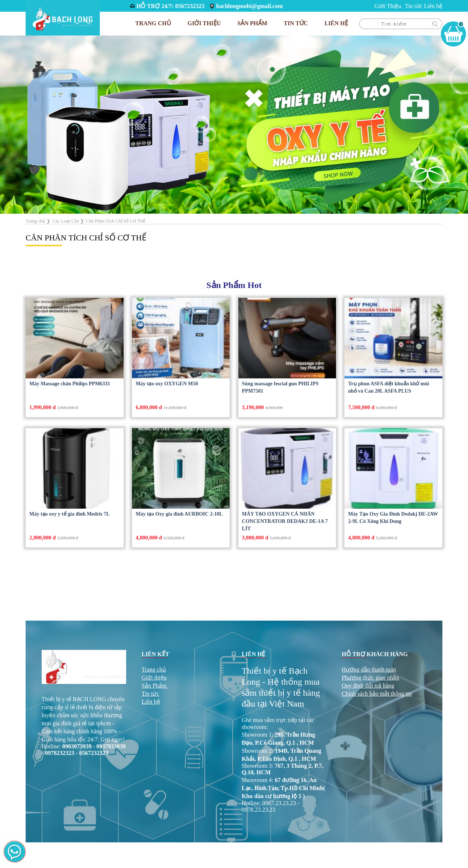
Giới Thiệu (388, 6)
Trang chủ (153, 23)
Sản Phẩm (154, 686)
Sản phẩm (252, 23)
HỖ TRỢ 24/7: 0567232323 (170, 6)
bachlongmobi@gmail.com (249, 6)
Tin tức (414, 6)
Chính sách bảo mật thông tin (377, 694)
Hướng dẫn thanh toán (369, 669)
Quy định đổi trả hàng (368, 686)
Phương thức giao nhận (370, 678)
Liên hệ (433, 6)
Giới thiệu (154, 678)
